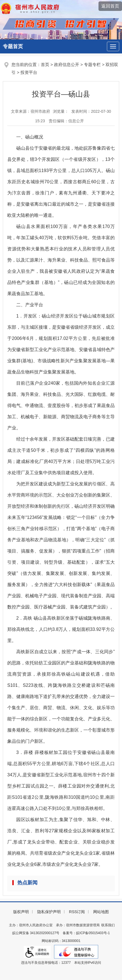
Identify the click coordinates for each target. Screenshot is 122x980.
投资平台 (29, 72)
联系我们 (108, 925)
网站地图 (101, 912)
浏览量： (61, 111)
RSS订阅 (77, 912)
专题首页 (13, 46)
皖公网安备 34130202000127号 (36, 933)
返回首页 (110, 6)
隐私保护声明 (49, 912)
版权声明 (21, 912)
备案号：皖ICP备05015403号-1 (86, 933)
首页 (45, 64)
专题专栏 (92, 64)
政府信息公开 (67, 64)
